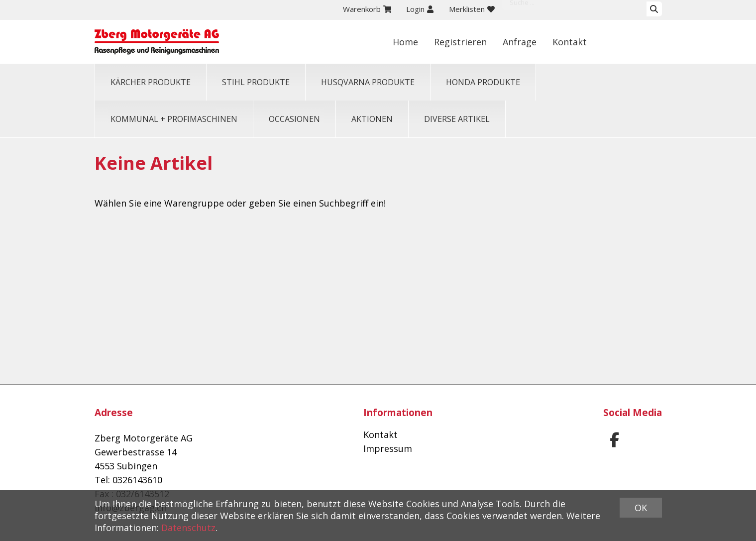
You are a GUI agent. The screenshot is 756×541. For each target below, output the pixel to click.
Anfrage (587, 42)
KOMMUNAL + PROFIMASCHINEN (174, 119)
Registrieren (528, 42)
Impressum (388, 448)
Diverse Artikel (457, 119)
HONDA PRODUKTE (483, 82)
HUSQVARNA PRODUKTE (368, 82)
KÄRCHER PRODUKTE (151, 82)
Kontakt (637, 42)
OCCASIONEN (294, 119)
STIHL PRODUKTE (256, 82)
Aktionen (372, 119)
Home (473, 42)
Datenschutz (188, 528)
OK (641, 508)
